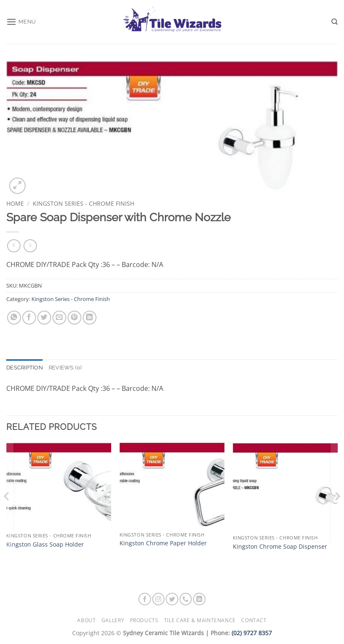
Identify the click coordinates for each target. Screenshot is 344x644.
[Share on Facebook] (29, 318)
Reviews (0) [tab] (65, 368)
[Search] (335, 22)
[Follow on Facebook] (145, 599)
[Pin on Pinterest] (74, 318)
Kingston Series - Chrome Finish (83, 203)
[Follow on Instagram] (159, 599)
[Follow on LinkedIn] (199, 599)
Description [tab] (25, 368)
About (86, 620)
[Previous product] (30, 246)
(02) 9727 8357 (252, 633)
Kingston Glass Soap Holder (45, 545)
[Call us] (186, 599)
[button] (21, 22)
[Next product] (14, 246)
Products (144, 620)
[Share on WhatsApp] (14, 318)
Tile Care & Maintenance (200, 620)
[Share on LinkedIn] (90, 318)
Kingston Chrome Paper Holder (163, 543)
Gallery (113, 620)
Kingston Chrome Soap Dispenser (280, 547)
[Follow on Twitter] (172, 599)
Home (15, 203)
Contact (254, 620)
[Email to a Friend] (59, 318)
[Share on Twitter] (44, 318)
